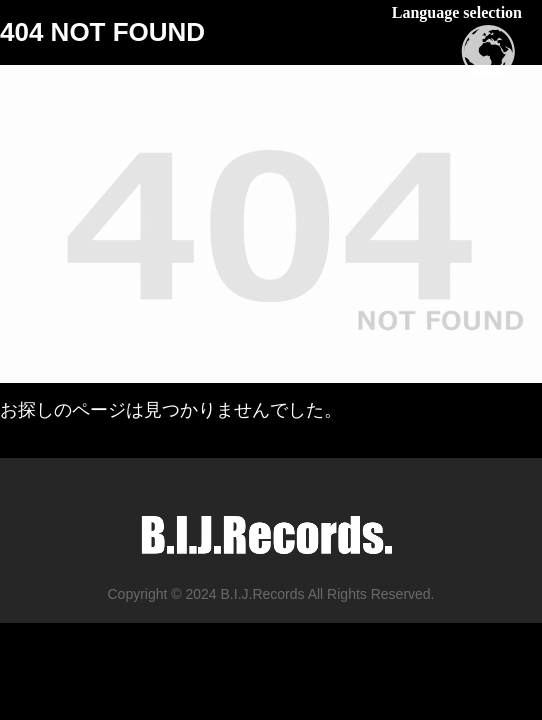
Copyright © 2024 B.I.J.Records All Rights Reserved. (270, 594)
